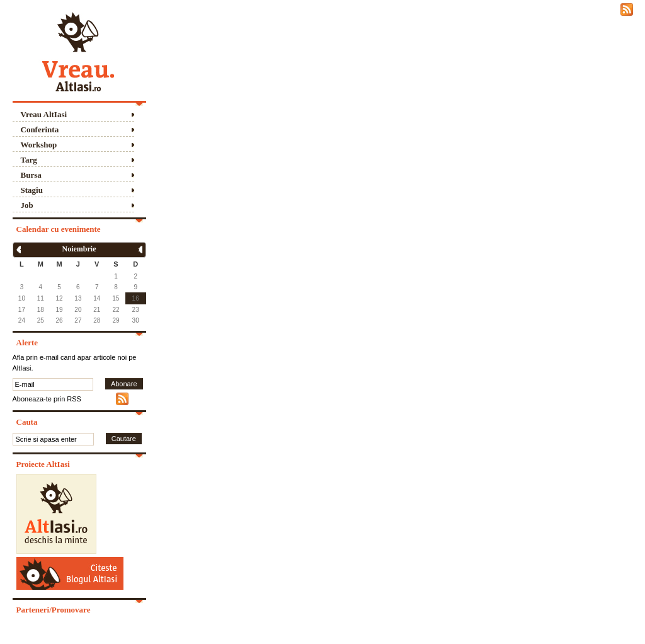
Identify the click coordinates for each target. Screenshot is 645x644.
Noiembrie (79, 249)
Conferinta (40, 129)
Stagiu (32, 190)
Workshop (39, 145)
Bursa (31, 175)
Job (27, 205)
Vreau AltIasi (44, 114)
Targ (29, 160)
